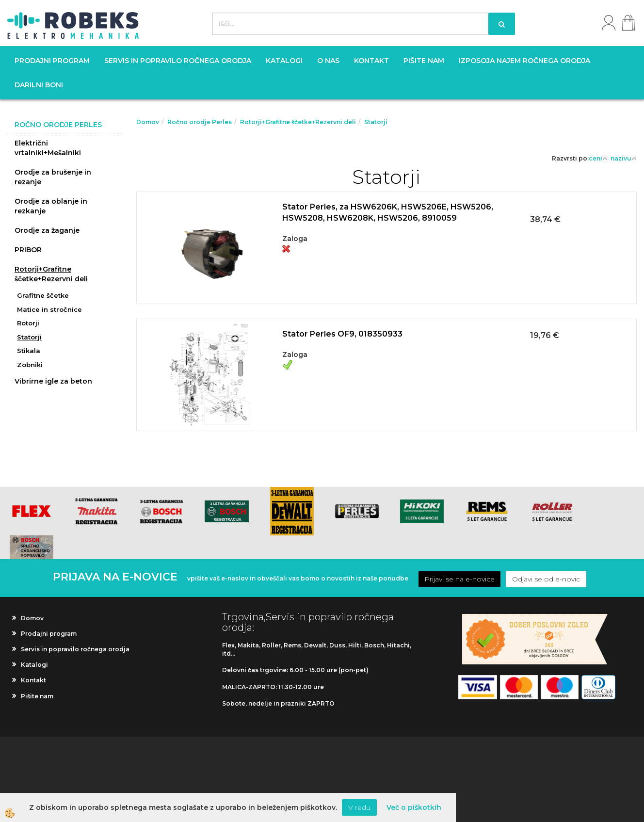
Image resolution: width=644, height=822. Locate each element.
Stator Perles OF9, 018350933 (342, 334)
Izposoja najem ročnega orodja (524, 61)
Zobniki (30, 365)
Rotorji (28, 323)
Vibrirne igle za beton (53, 381)
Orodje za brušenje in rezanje (53, 177)
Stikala (29, 351)
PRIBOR (28, 250)
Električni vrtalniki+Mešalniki (48, 148)
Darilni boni (39, 85)
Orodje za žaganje (47, 230)
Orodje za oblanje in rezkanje (51, 206)
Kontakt (371, 61)
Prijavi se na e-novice (459, 579)
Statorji (29, 337)
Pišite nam (424, 61)
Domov (148, 122)
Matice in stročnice (49, 309)
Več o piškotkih (414, 807)
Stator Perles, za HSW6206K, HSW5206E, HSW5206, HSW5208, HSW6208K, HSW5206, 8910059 (388, 212)
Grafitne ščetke (43, 295)
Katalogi (284, 61)
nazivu (624, 158)
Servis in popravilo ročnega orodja (178, 61)
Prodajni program (52, 61)
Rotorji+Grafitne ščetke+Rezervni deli (51, 274)
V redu (359, 807)
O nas (328, 61)
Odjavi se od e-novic (546, 579)
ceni (598, 158)
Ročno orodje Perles (200, 122)
